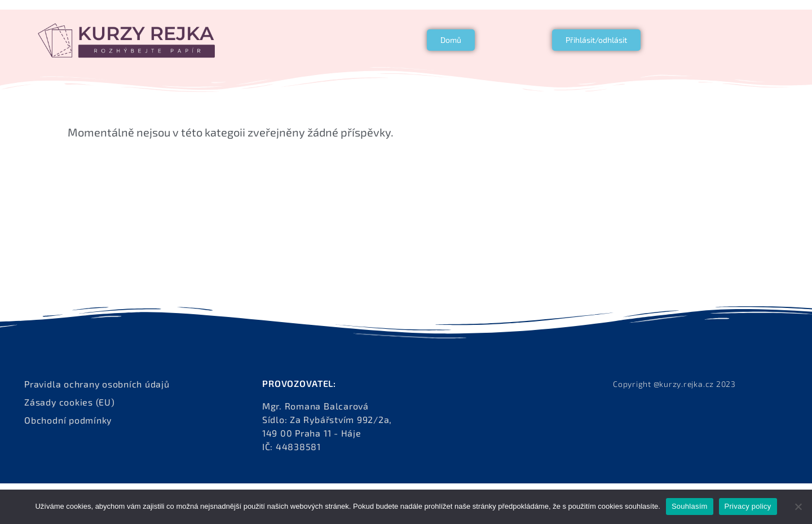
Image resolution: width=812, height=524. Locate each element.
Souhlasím (690, 506)
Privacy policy (748, 506)
